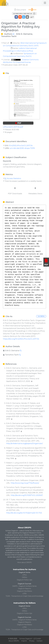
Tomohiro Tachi (9, 36)
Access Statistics (13, 178)
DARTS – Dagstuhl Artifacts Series (24, 586)
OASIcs (24, 577)
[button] (32, 17)
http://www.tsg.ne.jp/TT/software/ (25, 483)
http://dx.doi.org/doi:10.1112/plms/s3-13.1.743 (24, 513)
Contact (40, 641)
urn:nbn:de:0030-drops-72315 (22, 148)
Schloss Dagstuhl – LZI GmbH (30, 639)
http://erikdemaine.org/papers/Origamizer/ (24, 443)
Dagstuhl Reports (24, 589)
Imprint (24, 641)
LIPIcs (24, 575)
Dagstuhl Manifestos (24, 591)
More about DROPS (24, 562)
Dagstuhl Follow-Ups (24, 580)
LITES (24, 594)
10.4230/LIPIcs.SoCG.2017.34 (21, 145)
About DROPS (14, 641)
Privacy (32, 641)
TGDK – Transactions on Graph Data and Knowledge (24, 596)
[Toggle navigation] (45, 3)
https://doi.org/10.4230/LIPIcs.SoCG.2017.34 (21, 339)
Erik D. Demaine (24, 34)
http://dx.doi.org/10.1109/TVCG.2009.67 (27, 495)
